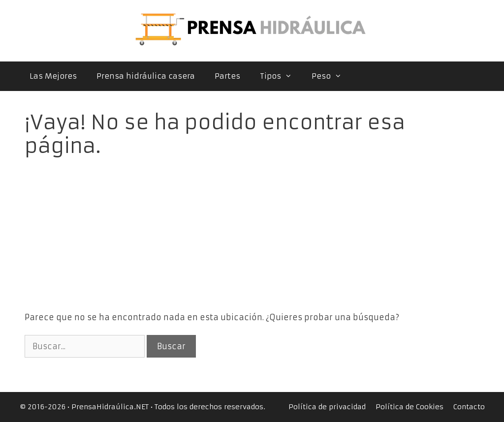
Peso (331, 76)
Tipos (281, 76)
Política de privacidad (327, 407)
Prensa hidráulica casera (146, 76)
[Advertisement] (252, 227)
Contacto (469, 407)
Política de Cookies (409, 407)
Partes (227, 76)
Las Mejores (53, 76)
